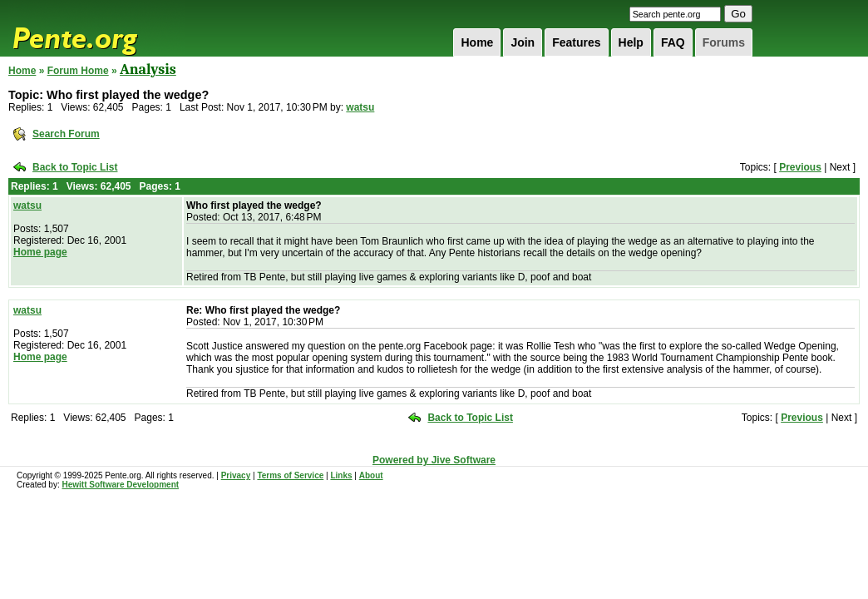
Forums (724, 42)
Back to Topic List (75, 167)
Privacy (236, 475)
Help (631, 42)
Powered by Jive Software (434, 460)
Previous (800, 167)
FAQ (673, 42)
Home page (40, 252)
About (371, 475)
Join (523, 42)
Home (477, 42)
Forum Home (78, 71)
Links (341, 475)
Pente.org (96, 28)
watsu (360, 107)
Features (576, 42)
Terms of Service (290, 475)
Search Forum (66, 134)
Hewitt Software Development (120, 485)
